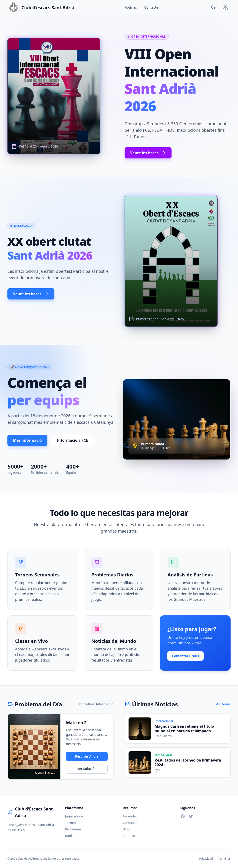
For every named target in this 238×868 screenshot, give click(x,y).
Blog (126, 829)
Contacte (151, 7)
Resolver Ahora (87, 756)
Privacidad (206, 859)
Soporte (129, 836)
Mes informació (27, 440)
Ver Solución (87, 769)
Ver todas (223, 704)
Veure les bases (148, 153)
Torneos (71, 823)
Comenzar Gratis (185, 656)
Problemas (73, 829)
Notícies (131, 7)
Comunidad (132, 823)
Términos (225, 859)
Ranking (71, 836)
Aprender (130, 816)
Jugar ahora (74, 816)
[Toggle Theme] (213, 8)
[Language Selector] (225, 7)
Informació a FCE (73, 440)
